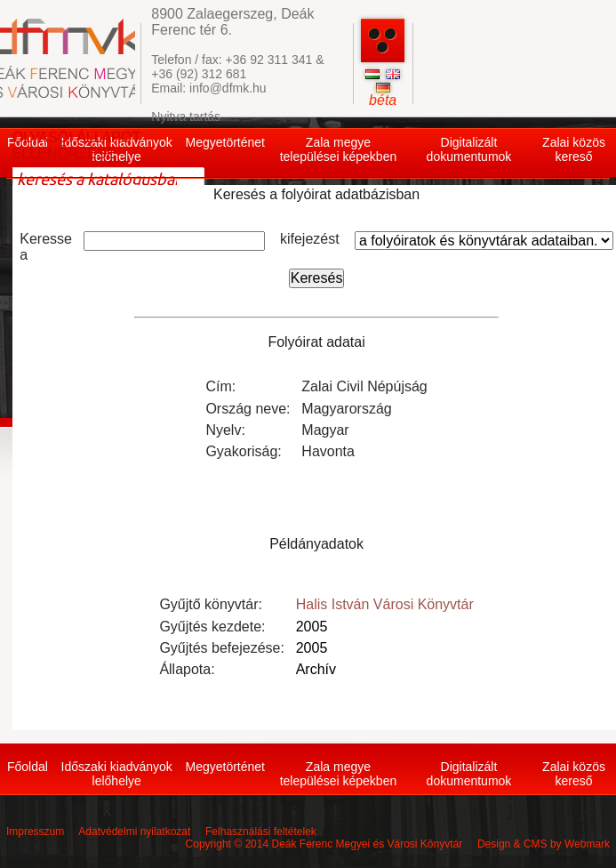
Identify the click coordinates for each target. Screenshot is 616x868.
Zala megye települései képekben (339, 149)
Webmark (587, 844)
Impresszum (35, 832)
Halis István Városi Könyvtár (385, 604)
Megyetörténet (225, 142)
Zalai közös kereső (574, 149)
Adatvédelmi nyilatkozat (134, 832)
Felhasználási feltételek (261, 832)
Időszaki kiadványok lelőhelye (117, 774)
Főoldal (28, 767)
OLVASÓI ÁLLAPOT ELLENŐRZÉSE (76, 145)
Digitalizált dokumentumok (469, 149)
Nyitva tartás (186, 117)
